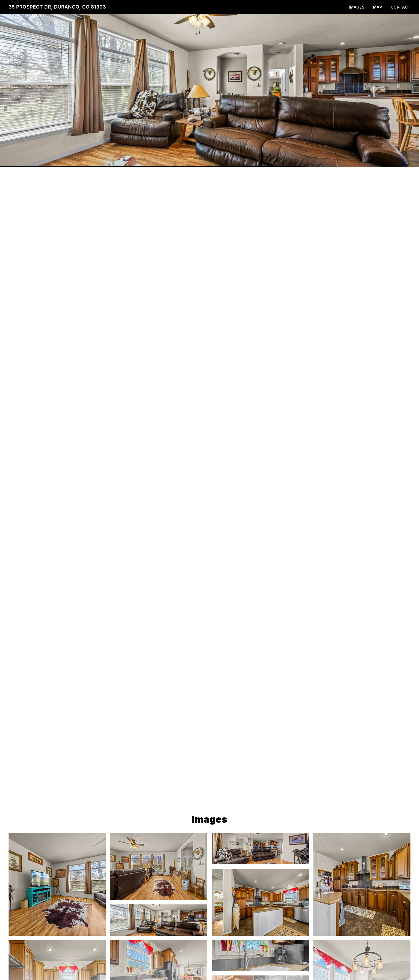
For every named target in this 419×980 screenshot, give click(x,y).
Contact (401, 7)
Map (378, 7)
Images (357, 7)
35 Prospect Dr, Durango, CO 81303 (57, 7)
